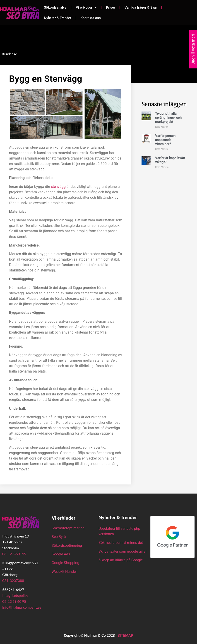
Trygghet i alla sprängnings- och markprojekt (168, 118)
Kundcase (10, 54)
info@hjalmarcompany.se (22, 607)
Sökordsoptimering (67, 546)
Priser (111, 7)
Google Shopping (65, 563)
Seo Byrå (59, 537)
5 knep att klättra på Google (121, 560)
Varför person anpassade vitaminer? (165, 140)
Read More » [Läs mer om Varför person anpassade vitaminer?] (162, 149)
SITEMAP (125, 636)
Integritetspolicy (15, 595)
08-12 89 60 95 (14, 554)
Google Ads (61, 554)
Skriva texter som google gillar (123, 551)
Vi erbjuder (86, 8)
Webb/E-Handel (64, 572)
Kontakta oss (91, 18)
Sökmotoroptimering (68, 528)
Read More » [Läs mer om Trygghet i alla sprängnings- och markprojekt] (162, 127)
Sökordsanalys (55, 7)
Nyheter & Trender (58, 18)
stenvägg (58, 187)
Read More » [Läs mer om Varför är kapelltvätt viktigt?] (162, 167)
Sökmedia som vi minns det (121, 543)
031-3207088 (13, 580)
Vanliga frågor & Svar (141, 7)
